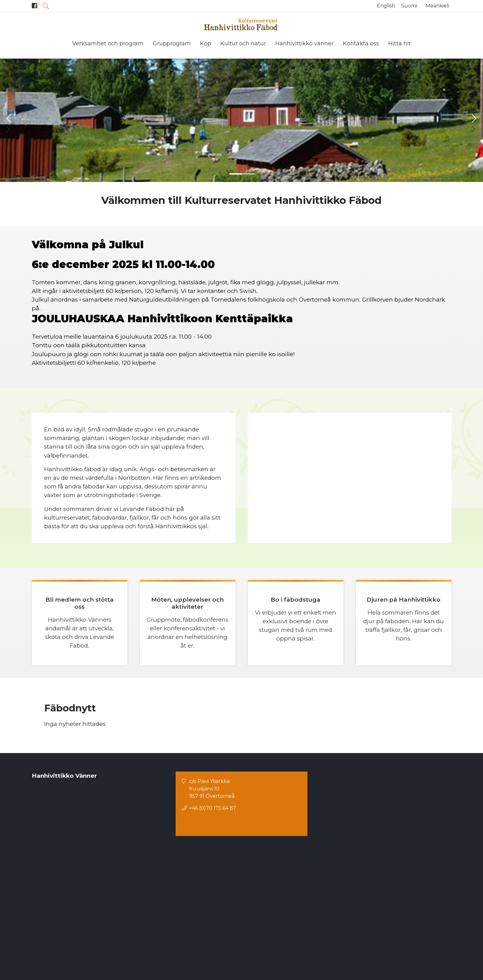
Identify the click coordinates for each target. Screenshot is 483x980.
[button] (235, 173)
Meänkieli (437, 6)
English (386, 6)
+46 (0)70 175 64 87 (213, 931)
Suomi (409, 6)
